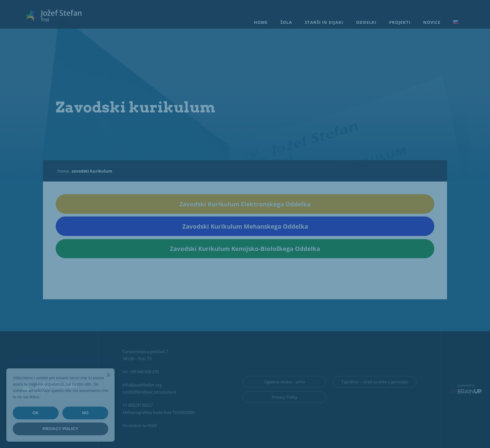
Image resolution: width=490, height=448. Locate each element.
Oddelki (366, 22)
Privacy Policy (285, 397)
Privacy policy (60, 429)
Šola (286, 22)
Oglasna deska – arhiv (285, 382)
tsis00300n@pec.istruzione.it (149, 392)
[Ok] (108, 375)
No (85, 413)
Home (261, 22)
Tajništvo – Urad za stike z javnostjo (375, 382)
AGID (152, 425)
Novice (432, 22)
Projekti (400, 22)
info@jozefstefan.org (142, 385)
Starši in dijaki (324, 22)
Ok (36, 413)
